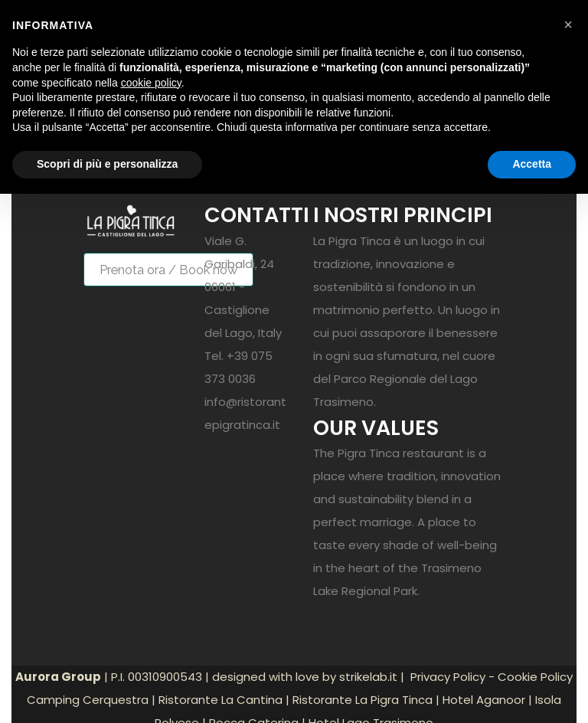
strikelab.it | (373, 677)
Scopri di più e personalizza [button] (107, 164)
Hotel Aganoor (484, 700)
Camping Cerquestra (88, 700)
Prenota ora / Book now (168, 270)
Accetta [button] (532, 164)
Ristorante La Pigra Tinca (363, 700)
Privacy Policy (448, 677)
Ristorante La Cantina (220, 700)
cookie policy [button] (151, 83)
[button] (568, 25)
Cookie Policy (535, 677)
